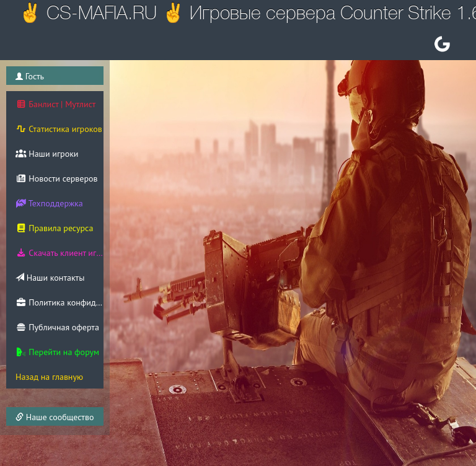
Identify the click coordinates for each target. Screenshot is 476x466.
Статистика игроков (59, 129)
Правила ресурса (54, 228)
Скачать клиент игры (59, 253)
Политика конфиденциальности (59, 302)
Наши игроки (47, 154)
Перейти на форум (57, 352)
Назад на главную (49, 377)
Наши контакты (50, 278)
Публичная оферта (57, 327)
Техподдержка (49, 203)
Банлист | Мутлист (55, 104)
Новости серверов (57, 178)
